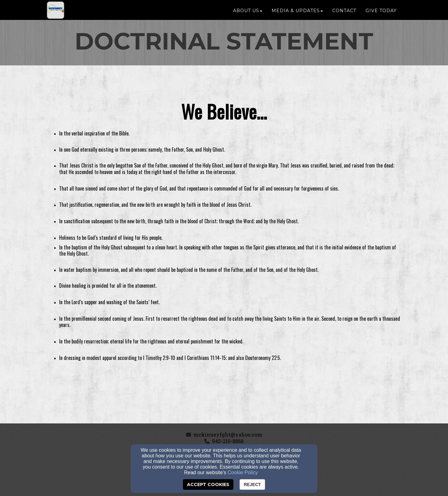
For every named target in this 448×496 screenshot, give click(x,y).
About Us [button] (248, 13)
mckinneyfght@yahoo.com (228, 435)
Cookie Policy (243, 472)
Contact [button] (344, 13)
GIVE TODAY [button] (381, 13)
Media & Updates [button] (297, 13)
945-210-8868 (228, 441)
